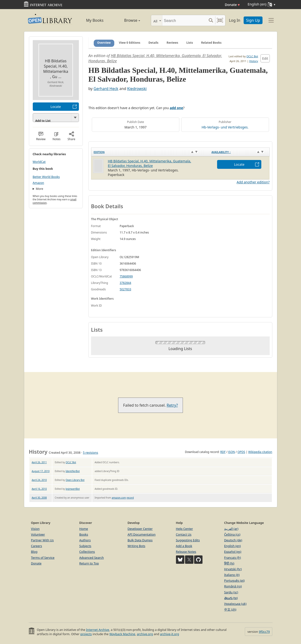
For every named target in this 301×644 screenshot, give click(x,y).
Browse (127, 20)
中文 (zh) (230, 609)
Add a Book (184, 546)
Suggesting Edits (188, 540)
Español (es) (233, 552)
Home (84, 529)
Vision (35, 529)
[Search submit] (211, 20)
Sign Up (253, 20)
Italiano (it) (232, 575)
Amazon (38, 183)
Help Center (185, 529)
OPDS (241, 452)
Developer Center (140, 529)
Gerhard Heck (106, 89)
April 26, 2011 (39, 462)
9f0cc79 (264, 632)
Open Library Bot (75, 480)
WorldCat (39, 162)
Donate (232, 5)
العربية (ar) (231, 529)
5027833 (126, 289)
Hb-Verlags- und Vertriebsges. (225, 127)
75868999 (126, 276)
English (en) (233, 546)
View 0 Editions (130, 43)
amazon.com (119, 498)
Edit (265, 58)
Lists (190, 43)
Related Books (211, 43)
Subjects (85, 546)
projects (86, 634)
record (130, 498)
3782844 (126, 283)
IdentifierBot (73, 471)
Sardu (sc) (231, 592)
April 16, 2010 (39, 489)
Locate (56, 107)
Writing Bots (137, 546)
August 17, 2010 (41, 471)
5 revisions (91, 452)
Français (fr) (233, 558)
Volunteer (38, 534)
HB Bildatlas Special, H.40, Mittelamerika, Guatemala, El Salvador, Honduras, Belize (149, 163)
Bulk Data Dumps (140, 540)
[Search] (184, 20)
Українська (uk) (235, 604)
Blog (34, 552)
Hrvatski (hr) (233, 569)
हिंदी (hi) (229, 563)
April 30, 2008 (39, 498)
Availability (221, 152)
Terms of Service (43, 558)
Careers (37, 546)
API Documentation (142, 534)
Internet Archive (98, 630)
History (254, 61)
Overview (104, 43)
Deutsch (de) (233, 540)
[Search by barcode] (220, 20)
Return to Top (89, 563)
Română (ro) (233, 586)
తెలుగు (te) (231, 598)
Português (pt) (235, 580)
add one (176, 108)
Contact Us (184, 534)
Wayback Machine (122, 634)
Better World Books (46, 177)
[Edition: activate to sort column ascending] (150, 152)
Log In (235, 20)
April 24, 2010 (39, 480)
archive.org (145, 634)
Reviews (172, 43)
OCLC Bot (252, 56)
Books (84, 534)
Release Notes (186, 552)
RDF (223, 452)
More (40, 189)
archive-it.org (170, 634)
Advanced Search (92, 558)
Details (153, 43)
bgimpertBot (73, 489)
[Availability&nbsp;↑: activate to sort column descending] (239, 152)
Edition (99, 152)
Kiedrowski (137, 89)
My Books (95, 20)
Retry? (172, 405)
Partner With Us (42, 540)
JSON (231, 452)
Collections (87, 552)
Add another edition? (253, 182)
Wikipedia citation (260, 452)
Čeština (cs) (232, 534)
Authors (85, 540)
